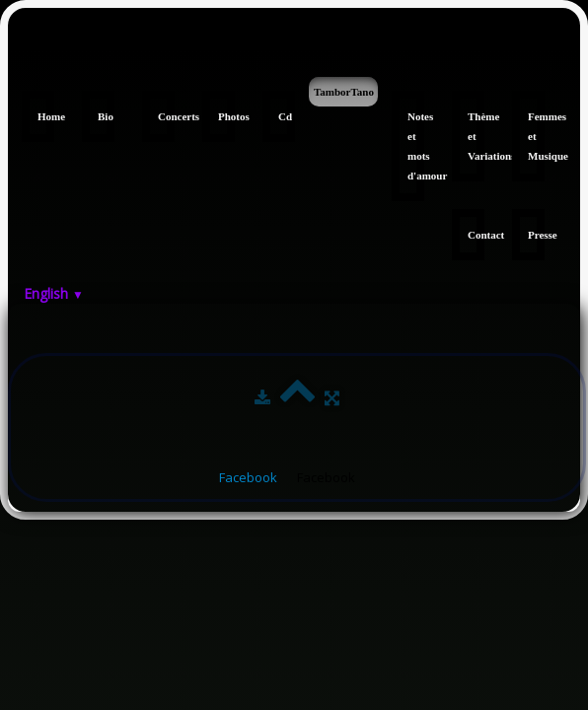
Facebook (248, 477)
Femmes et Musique (536, 136)
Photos (226, 116)
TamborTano (344, 92)
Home (46, 116)
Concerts (166, 116)
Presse (536, 235)
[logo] (15, 47)
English (54, 293)
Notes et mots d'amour (416, 146)
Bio (106, 116)
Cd (285, 116)
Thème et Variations (476, 136)
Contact (476, 235)
